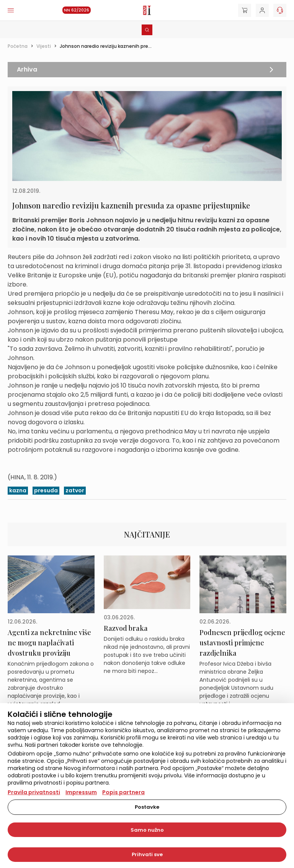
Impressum (81, 792)
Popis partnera (123, 792)
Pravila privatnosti (34, 792)
